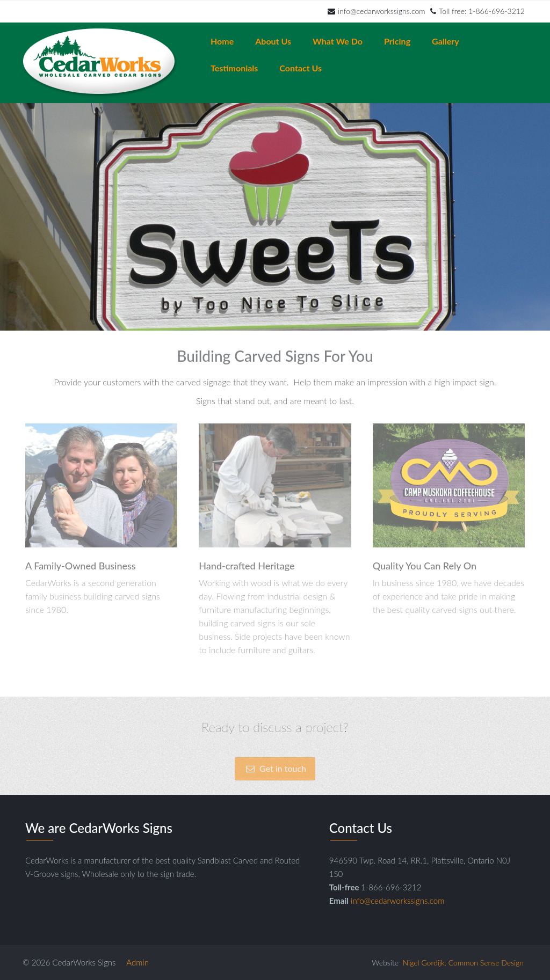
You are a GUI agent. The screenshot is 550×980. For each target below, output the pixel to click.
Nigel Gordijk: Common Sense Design (463, 963)
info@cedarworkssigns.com (377, 11)
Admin (137, 962)
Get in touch (275, 781)
